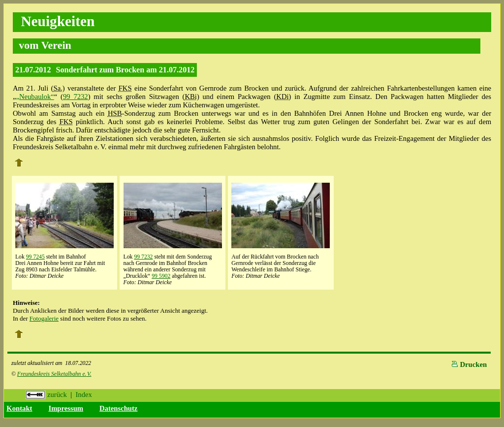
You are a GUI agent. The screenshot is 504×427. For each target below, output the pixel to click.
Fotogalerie (44, 318)
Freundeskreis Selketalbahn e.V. (54, 374)
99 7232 (76, 97)
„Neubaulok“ (35, 97)
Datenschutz (118, 408)
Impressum (66, 408)
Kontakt (19, 408)
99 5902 (161, 276)
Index (83, 394)
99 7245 (35, 257)
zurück (46, 394)
